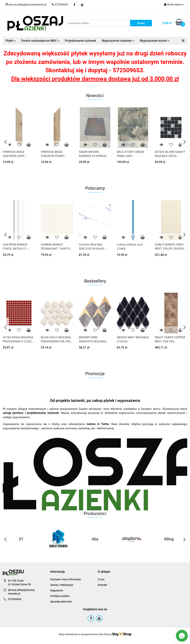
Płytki (11, 41)
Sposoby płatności (61, 602)
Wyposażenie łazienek (118, 41)
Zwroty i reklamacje (62, 585)
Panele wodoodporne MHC (40, 41)
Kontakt (102, 585)
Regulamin (57, 590)
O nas (101, 579)
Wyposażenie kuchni (155, 41)
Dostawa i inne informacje (66, 579)
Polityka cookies (60, 596)
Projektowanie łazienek (81, 41)
